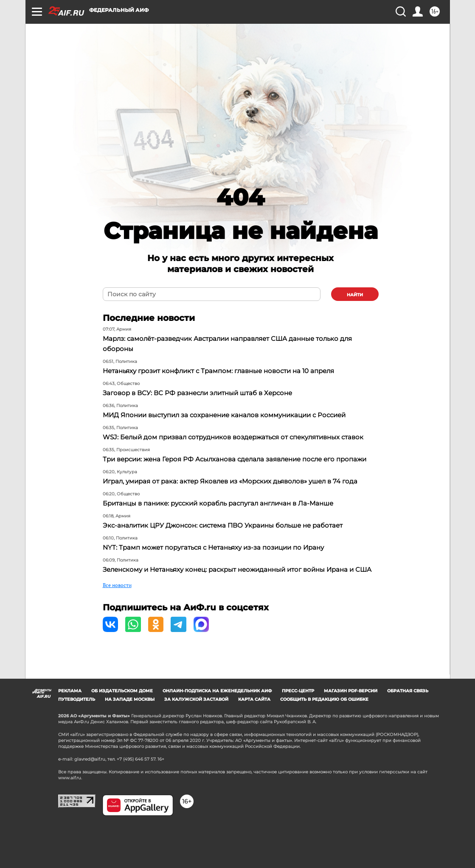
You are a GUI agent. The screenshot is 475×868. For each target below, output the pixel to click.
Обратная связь (408, 726)
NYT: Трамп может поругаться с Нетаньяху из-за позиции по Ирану (221, 568)
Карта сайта (254, 735)
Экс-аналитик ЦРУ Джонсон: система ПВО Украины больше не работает (231, 546)
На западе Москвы (130, 735)
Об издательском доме (122, 726)
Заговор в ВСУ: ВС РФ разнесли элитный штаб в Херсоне (204, 393)
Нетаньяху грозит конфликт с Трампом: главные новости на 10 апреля (227, 371)
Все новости (117, 616)
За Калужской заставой (196, 735)
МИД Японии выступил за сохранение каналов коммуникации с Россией (233, 415)
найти (355, 295)
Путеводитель (77, 735)
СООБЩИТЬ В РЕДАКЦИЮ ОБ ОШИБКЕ (324, 735)
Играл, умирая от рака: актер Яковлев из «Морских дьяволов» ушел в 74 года (238, 502)
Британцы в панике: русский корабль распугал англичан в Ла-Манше (226, 524)
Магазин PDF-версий (351, 726)
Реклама (70, 726)
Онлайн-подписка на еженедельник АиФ (217, 726)
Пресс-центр (298, 726)
